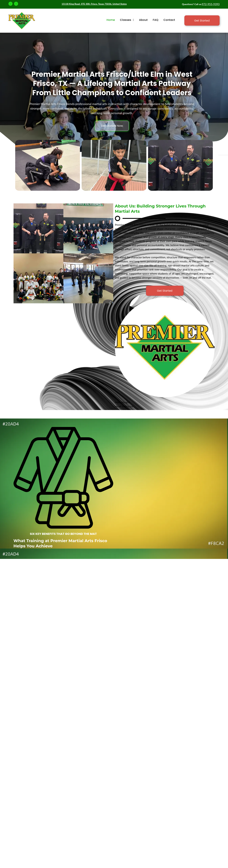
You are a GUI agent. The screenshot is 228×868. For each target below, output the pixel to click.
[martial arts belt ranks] (38, 278)
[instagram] (16, 4)
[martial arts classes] (38, 228)
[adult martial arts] (88, 228)
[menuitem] (111, 20)
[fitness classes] (88, 278)
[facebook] (10, 4)
